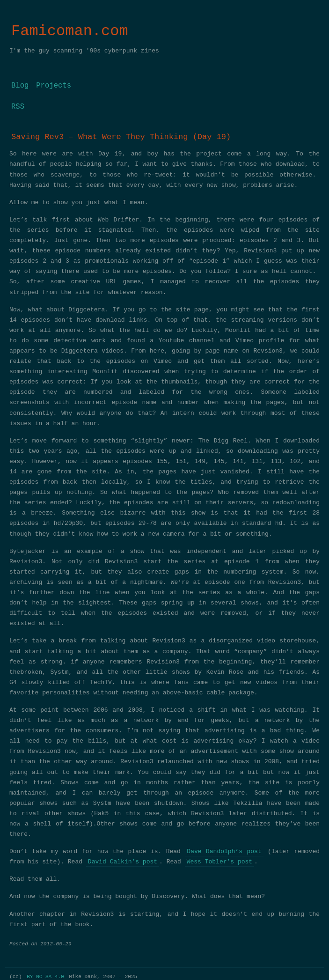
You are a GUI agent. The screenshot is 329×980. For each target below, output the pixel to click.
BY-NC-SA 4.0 (45, 966)
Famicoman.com (70, 31)
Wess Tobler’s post (219, 852)
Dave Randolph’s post (224, 841)
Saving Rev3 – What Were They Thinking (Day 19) (121, 137)
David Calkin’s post (123, 852)
